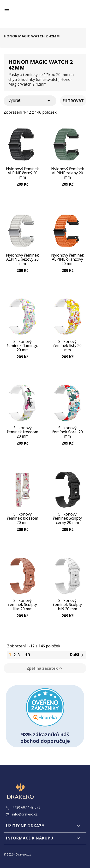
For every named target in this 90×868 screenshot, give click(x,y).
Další (77, 655)
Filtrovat (73, 101)
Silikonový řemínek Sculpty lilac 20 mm (23, 605)
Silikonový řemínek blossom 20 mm (23, 518)
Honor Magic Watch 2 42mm (32, 36)
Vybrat (30, 101)
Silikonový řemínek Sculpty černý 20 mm (67, 518)
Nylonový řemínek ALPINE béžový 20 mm (22, 259)
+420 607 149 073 (23, 807)
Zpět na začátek (45, 668)
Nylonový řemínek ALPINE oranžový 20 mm (68, 259)
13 (28, 655)
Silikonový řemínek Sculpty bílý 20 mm (67, 605)
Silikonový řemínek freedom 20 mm (23, 432)
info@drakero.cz (22, 814)
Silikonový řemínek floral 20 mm (68, 432)
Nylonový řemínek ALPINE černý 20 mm (22, 173)
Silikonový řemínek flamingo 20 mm (23, 346)
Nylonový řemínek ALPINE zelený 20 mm (68, 173)
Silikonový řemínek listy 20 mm (67, 346)
